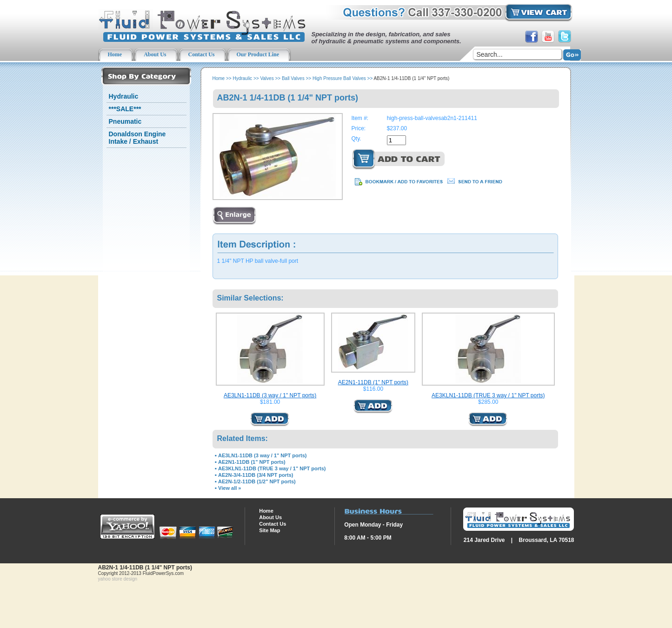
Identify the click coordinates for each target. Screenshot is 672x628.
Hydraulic (124, 96)
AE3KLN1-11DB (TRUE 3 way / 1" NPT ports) (488, 395)
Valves (267, 78)
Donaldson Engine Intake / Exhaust (137, 138)
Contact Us (273, 524)
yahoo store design (118, 579)
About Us (270, 517)
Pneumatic (125, 121)
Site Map (269, 530)
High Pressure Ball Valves (339, 78)
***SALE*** (125, 109)
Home (219, 78)
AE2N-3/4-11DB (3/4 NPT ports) (256, 475)
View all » (230, 488)
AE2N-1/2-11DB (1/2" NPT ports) (257, 481)
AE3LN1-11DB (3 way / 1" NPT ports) (270, 395)
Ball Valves (293, 78)
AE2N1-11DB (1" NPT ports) (373, 382)
